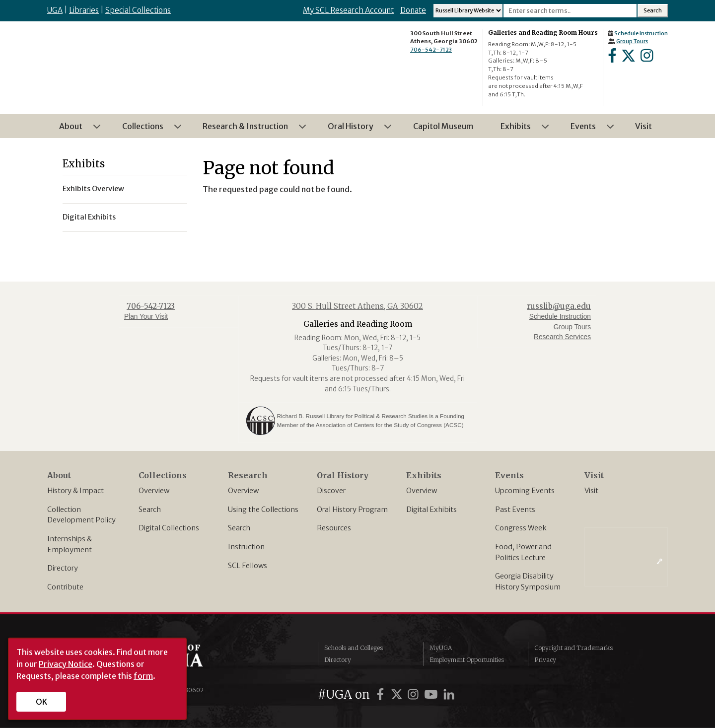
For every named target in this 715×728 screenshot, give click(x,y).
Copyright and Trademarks (573, 648)
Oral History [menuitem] (354, 130)
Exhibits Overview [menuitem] (93, 189)
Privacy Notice (66, 664)
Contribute (65, 587)
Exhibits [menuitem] (519, 130)
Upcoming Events (525, 491)
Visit (591, 491)
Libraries (84, 10)
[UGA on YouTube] (432, 694)
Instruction (246, 547)
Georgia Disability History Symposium (528, 582)
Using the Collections (263, 510)
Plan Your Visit (146, 317)
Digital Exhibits (431, 510)
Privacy (545, 660)
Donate (413, 10)
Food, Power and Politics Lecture (523, 552)
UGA (55, 10)
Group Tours (632, 41)
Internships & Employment (70, 544)
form (143, 676)
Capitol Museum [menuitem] (443, 126)
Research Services (562, 337)
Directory (63, 568)
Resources (334, 528)
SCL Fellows (248, 566)
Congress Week (521, 528)
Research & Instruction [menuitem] (248, 130)
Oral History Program (352, 510)
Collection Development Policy (81, 515)
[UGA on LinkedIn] (449, 694)
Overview (154, 491)
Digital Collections (169, 528)
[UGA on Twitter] (398, 694)
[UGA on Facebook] (382, 694)
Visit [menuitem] (643, 126)
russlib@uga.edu (559, 306)
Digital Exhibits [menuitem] (89, 217)
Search (150, 510)
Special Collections (138, 10)
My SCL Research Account (348, 10)
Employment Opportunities (467, 660)
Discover (331, 491)
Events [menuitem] (586, 130)
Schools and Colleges (354, 648)
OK (41, 702)
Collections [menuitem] (146, 130)
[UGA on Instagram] (415, 694)
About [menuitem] (74, 130)
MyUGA (441, 648)
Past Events (515, 510)
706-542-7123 (431, 50)
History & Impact (75, 491)
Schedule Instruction (641, 33)
